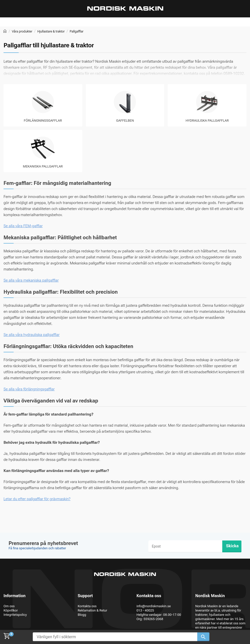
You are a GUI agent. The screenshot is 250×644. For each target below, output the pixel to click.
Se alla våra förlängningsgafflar (29, 389)
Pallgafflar (77, 31)
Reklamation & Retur (92, 610)
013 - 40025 (145, 610)
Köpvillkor (11, 610)
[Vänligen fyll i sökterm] (115, 637)
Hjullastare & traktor (51, 31)
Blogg (82, 615)
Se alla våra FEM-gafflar (23, 226)
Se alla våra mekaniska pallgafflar (31, 280)
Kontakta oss (87, 606)
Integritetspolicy (15, 615)
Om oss (9, 606)
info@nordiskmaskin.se (154, 606)
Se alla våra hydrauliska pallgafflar (32, 335)
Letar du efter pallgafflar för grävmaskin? (37, 499)
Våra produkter (22, 31)
